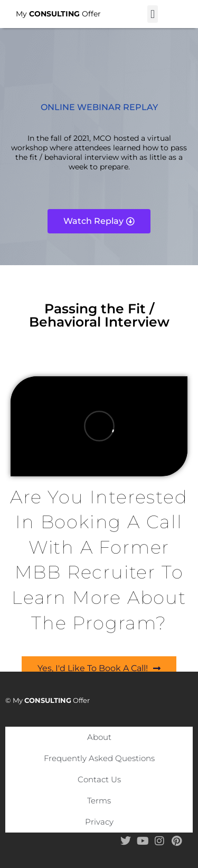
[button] (152, 14)
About (99, 737)
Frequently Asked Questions (99, 758)
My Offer (58, 14)
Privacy (99, 822)
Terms (99, 801)
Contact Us (99, 779)
